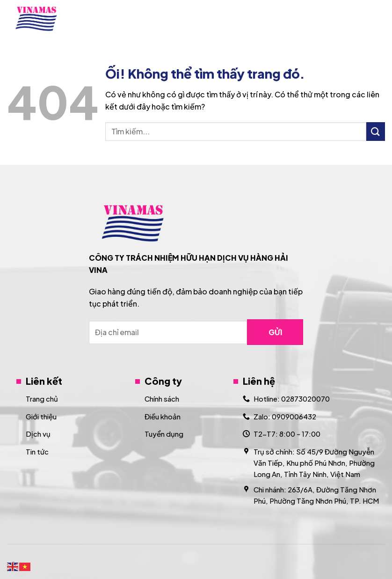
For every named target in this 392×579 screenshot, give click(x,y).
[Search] (356, 19)
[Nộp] (376, 131)
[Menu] (379, 18)
